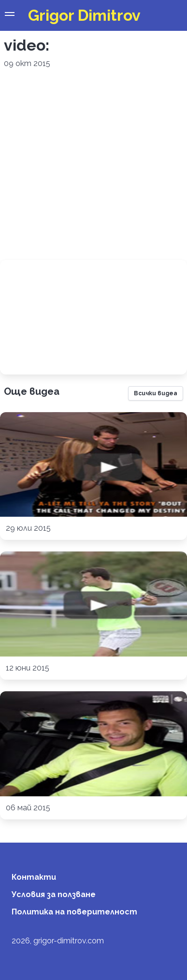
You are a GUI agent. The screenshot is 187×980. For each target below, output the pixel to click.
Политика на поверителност (74, 912)
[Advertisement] (91, 165)
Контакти (34, 877)
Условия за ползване (54, 894)
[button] (10, 15)
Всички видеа (156, 393)
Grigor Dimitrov (84, 15)
